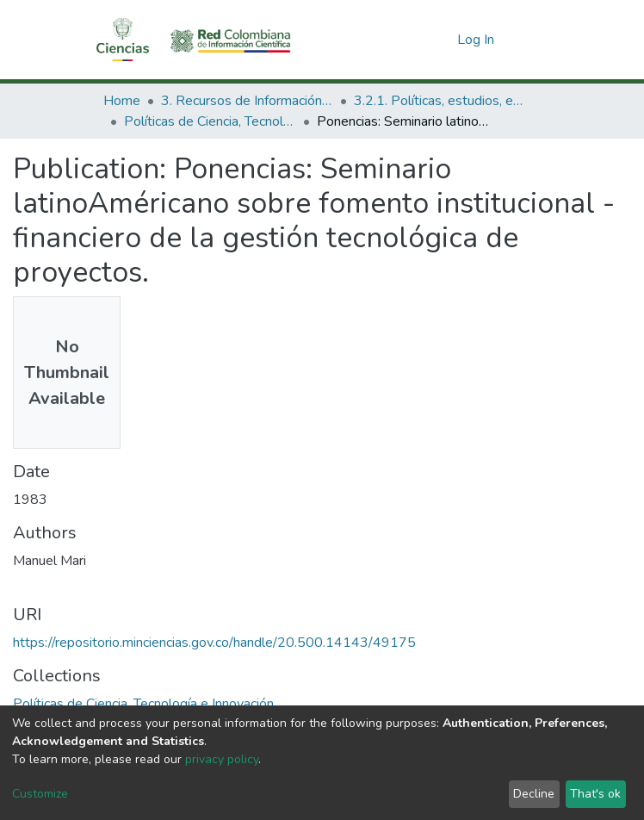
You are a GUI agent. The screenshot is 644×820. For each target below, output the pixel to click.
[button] (441, 40)
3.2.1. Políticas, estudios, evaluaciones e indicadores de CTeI (440, 101)
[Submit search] (416, 40)
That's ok (595, 794)
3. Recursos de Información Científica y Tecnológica (247, 101)
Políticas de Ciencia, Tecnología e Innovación (210, 121)
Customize (40, 794)
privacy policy (222, 759)
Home (122, 101)
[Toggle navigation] (530, 40)
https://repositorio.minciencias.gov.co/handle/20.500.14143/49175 (214, 643)
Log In (477, 40)
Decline (534, 794)
